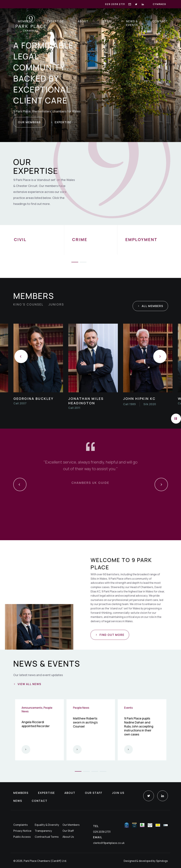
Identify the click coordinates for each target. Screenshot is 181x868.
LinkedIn (163, 796)
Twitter (149, 796)
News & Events (132, 23)
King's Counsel (28, 304)
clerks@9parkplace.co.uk (109, 843)
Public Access (22, 837)
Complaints (21, 825)
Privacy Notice (22, 831)
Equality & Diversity (47, 825)
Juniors (56, 304)
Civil (20, 239)
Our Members (71, 825)
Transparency (43, 831)
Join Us (118, 793)
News (18, 801)
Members (26, 21)
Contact (160, 21)
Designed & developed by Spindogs (146, 861)
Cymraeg (159, 4)
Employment (142, 239)
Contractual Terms (47, 837)
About (83, 21)
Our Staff (94, 793)
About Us (68, 837)
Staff (107, 21)
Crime (80, 239)
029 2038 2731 (115, 4)
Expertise (56, 21)
